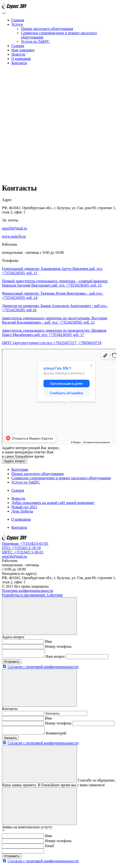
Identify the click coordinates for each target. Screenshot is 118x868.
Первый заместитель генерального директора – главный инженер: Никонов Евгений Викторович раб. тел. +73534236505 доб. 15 (55, 283)
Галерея (18, 46)
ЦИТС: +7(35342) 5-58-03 (23, 552)
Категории (20, 469)
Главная (18, 20)
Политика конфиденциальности (28, 591)
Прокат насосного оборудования (47, 29)
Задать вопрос (14, 461)
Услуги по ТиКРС (35, 41)
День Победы (22, 511)
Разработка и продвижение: (32, 595)
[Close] (39, 616)
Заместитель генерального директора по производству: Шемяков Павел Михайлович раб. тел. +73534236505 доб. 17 (54, 333)
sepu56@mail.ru (14, 228)
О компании (21, 59)
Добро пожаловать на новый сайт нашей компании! (53, 503)
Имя (48, 641)
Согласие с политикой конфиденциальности (43, 668)
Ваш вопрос (60, 658)
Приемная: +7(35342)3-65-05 (25, 544)
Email (49, 849)
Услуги (17, 24)
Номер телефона (58, 646)
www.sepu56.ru (14, 236)
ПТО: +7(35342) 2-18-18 (21, 548)
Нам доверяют (23, 50)
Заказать (10, 741)
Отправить (12, 663)
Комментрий (61, 736)
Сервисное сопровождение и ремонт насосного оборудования (61, 478)
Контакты (19, 63)
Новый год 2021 (24, 507)
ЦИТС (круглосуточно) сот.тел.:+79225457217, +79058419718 (52, 343)
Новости (18, 54)
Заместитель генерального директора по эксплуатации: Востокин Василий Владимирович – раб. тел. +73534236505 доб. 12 (55, 320)
